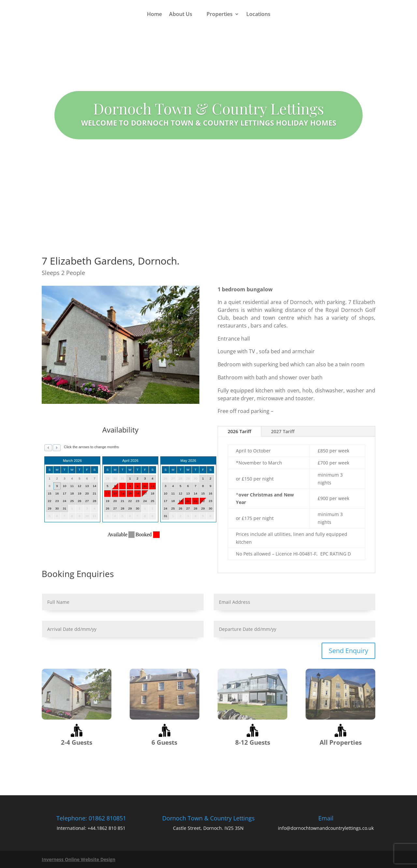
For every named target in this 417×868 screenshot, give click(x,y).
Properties (220, 14)
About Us (181, 14)
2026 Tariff (239, 431)
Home (154, 14)
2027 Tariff (283, 431)
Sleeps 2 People (63, 273)
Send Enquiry (348, 651)
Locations (258, 14)
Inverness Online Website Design (79, 859)
